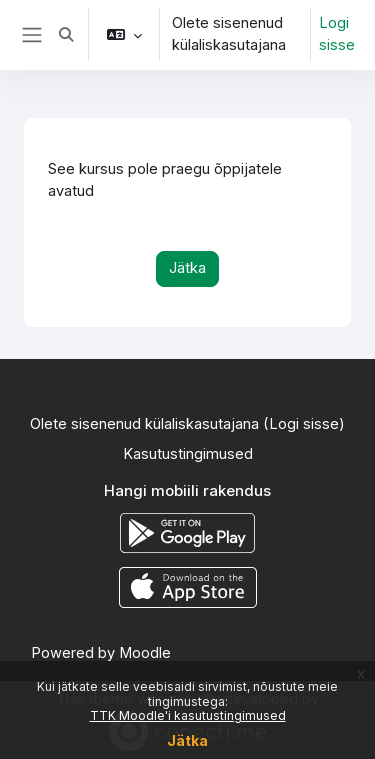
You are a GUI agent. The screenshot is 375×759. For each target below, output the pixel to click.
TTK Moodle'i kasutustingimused (188, 715)
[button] (66, 35)
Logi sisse (337, 34)
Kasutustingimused (188, 454)
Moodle (145, 653)
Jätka (187, 740)
